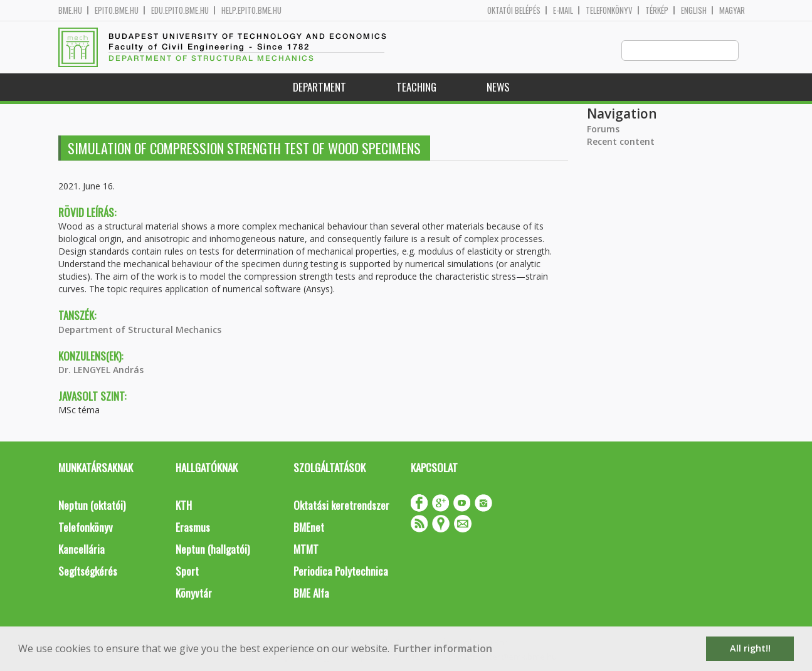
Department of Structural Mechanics (140, 330)
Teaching (416, 87)
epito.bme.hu (117, 10)
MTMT (306, 550)
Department (319, 87)
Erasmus (193, 528)
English (694, 10)
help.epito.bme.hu (251, 10)
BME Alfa (311, 594)
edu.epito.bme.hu (180, 10)
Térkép (657, 10)
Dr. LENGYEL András (101, 370)
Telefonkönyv (609, 10)
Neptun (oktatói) (92, 506)
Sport (187, 572)
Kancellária (82, 550)
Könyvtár (194, 594)
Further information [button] (443, 648)
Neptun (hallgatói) (213, 550)
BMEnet (309, 528)
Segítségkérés (88, 572)
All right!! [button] (750, 648)
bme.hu (70, 10)
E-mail (563, 10)
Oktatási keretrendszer (341, 506)
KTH (184, 506)
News (498, 87)
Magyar (732, 10)
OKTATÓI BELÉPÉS (514, 10)
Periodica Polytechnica (341, 572)
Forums (603, 129)
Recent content (621, 142)
